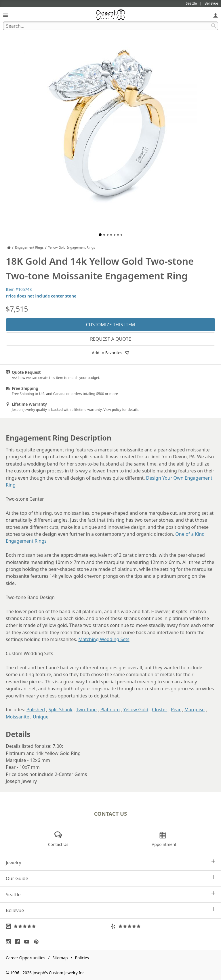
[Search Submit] (214, 26)
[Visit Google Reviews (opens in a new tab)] (58, 926)
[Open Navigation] (5, 15)
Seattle (110, 894)
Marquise (195, 710)
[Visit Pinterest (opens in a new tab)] (38, 942)
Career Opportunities (25, 958)
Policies (82, 958)
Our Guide (110, 878)
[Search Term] (110, 26)
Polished (36, 710)
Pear (176, 710)
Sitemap (60, 958)
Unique (41, 717)
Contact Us (111, 814)
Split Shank (61, 710)
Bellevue (110, 910)
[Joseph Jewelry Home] (9, 247)
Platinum (110, 710)
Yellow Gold (136, 710)
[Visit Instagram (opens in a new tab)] (10, 942)
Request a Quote (110, 339)
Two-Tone (86, 710)
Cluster (160, 710)
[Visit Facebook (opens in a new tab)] (19, 942)
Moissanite (17, 717)
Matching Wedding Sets (104, 639)
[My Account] (216, 15)
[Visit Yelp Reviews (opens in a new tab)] (163, 926)
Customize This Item (111, 325)
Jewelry (110, 862)
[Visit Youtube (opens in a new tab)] (28, 942)
